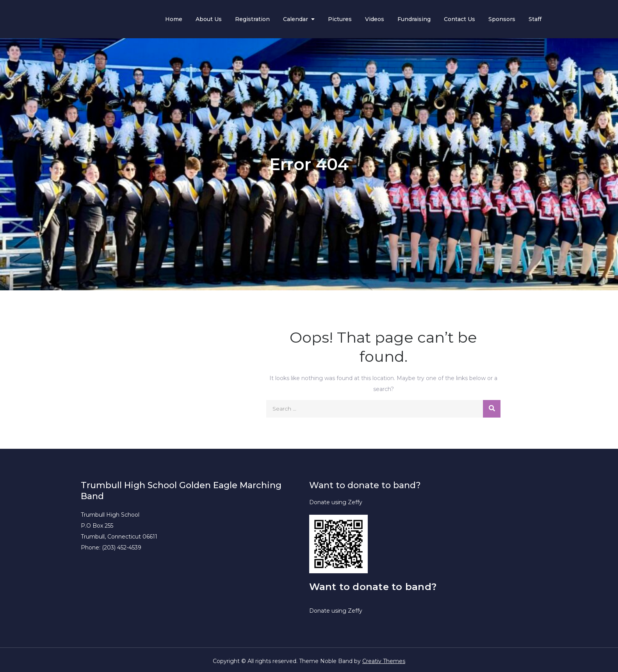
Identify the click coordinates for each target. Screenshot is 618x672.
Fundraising (414, 19)
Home (174, 19)
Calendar (296, 19)
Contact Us (459, 19)
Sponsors (502, 19)
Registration (252, 19)
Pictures (340, 19)
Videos (375, 19)
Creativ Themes (384, 661)
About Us (209, 19)
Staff (535, 19)
